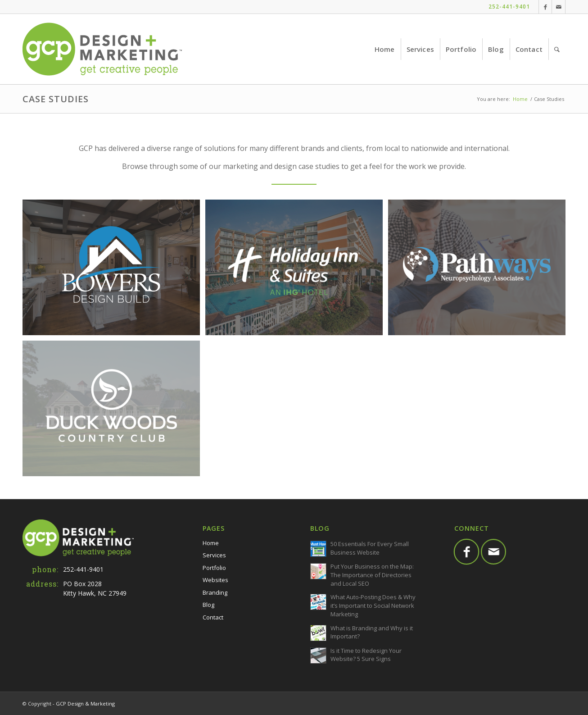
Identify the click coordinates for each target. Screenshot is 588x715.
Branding (215, 592)
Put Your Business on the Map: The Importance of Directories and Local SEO (372, 575)
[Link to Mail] (559, 7)
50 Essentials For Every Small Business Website (370, 548)
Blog (208, 605)
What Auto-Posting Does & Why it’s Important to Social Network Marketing (373, 606)
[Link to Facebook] (545, 7)
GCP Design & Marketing (85, 704)
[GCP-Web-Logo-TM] (102, 49)
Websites (215, 580)
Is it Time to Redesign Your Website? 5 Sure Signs (366, 655)
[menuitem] (385, 49)
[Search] (557, 49)
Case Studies (56, 99)
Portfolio (214, 568)
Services (214, 555)
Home (211, 543)
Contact (213, 617)
